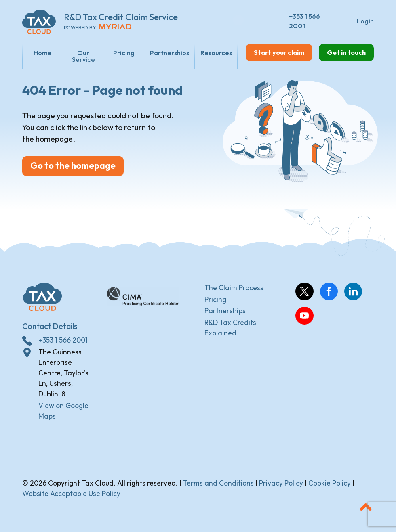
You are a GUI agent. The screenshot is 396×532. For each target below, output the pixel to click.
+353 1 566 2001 (63, 342)
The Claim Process (234, 289)
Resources (211, 53)
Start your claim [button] (276, 52)
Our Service (81, 56)
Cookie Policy (330, 485)
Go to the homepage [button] (75, 169)
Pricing (120, 53)
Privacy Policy (281, 485)
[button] (366, 509)
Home (42, 53)
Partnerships (165, 53)
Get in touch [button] (345, 52)
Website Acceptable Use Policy (71, 495)
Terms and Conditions (218, 485)
